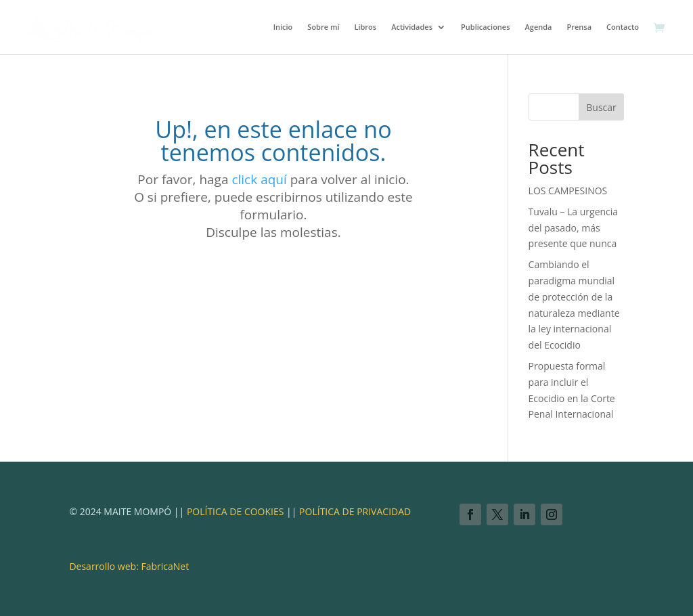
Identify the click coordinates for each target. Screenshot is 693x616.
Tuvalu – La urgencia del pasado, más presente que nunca (574, 228)
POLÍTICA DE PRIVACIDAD (355, 511)
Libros (365, 27)
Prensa (579, 27)
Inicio (283, 27)
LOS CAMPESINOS (568, 191)
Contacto (623, 27)
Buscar (601, 107)
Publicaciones (486, 27)
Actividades (412, 27)
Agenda (539, 27)
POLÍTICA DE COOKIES (234, 511)
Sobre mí (323, 27)
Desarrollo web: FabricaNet (129, 566)
